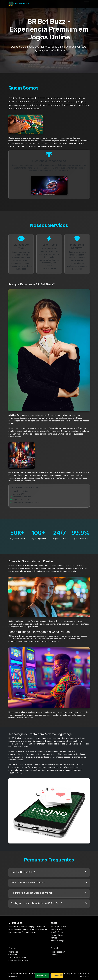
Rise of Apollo (57, 929)
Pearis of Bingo (57, 941)
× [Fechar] (61, 975)
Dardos (54, 938)
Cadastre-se (42, 976)
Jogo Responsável (59, 952)
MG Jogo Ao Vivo (58, 927)
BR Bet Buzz (19, 4)
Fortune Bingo (57, 935)
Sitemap (54, 955)
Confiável (13, 955)
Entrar (57, 976)
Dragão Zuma (57, 932)
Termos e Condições (18, 957)
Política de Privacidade (18, 960)
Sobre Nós (13, 952)
